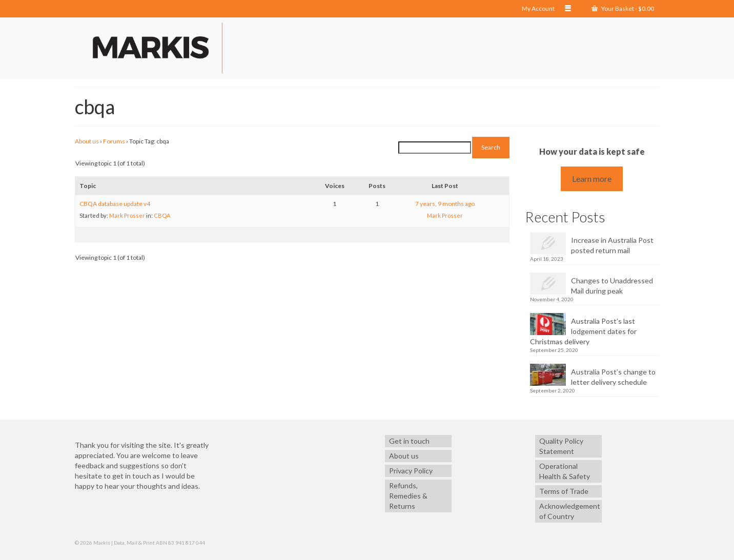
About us (87, 141)
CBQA (162, 215)
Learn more (592, 179)
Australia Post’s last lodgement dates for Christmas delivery (583, 331)
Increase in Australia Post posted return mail (612, 245)
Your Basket (623, 8)
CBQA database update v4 (115, 204)
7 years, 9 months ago (445, 204)
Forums (114, 141)
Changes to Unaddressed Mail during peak (612, 286)
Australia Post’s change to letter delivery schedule (613, 377)
